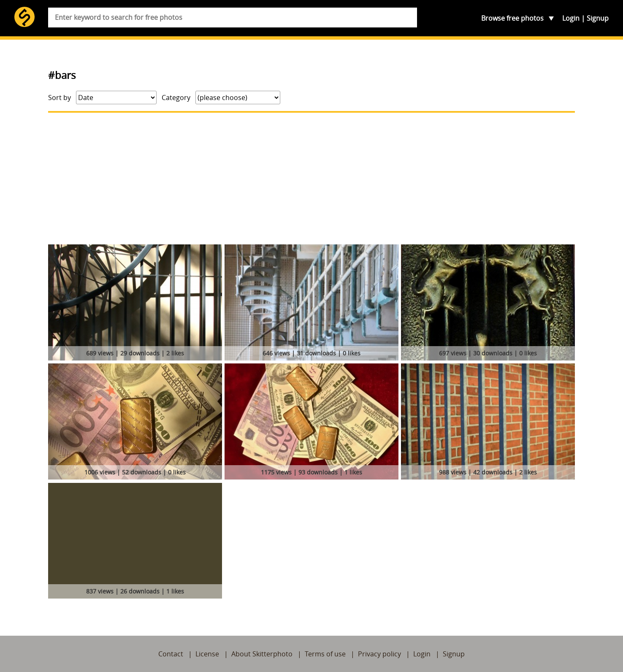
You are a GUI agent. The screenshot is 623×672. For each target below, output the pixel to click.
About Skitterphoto (262, 654)
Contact (171, 654)
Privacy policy (379, 654)
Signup (598, 18)
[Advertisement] (311, 179)
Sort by (60, 98)
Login (571, 18)
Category (176, 98)
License (207, 654)
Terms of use (325, 654)
